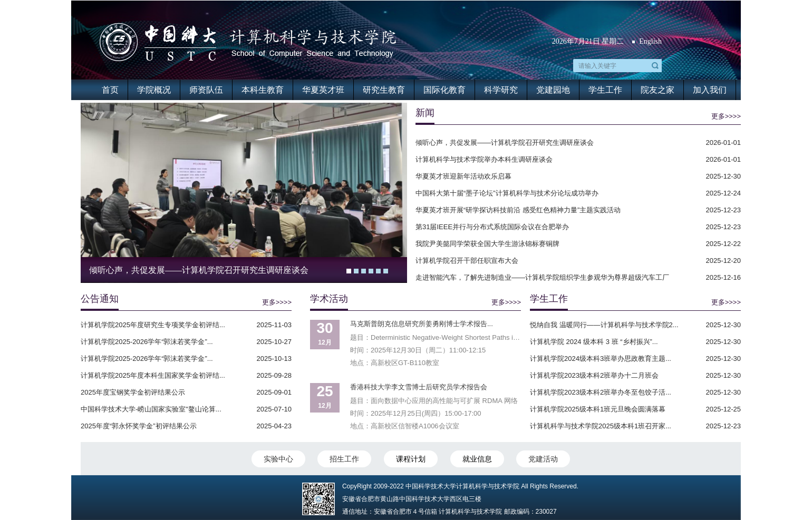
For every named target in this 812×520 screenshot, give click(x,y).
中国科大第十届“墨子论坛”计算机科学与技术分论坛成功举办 (507, 193)
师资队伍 (206, 90)
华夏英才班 (323, 90)
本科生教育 (263, 90)
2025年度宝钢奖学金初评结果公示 (133, 392)
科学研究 (501, 90)
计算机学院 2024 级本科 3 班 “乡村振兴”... (594, 342)
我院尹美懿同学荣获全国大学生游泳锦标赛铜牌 (487, 244)
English (650, 41)
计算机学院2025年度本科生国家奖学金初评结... (153, 375)
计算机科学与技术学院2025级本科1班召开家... (601, 426)
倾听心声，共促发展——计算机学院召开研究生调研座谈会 (199, 270)
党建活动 (543, 459)
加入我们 (710, 90)
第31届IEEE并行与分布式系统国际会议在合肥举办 (492, 227)
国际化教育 (444, 90)
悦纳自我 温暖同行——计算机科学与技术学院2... (604, 325)
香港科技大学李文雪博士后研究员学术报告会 (419, 387)
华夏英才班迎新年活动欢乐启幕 (463, 176)
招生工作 (344, 459)
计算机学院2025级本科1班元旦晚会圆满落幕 (598, 409)
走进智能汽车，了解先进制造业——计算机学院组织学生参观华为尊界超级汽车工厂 (542, 277)
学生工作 (605, 90)
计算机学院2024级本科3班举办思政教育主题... (601, 359)
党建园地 (553, 90)
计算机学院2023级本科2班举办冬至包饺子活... (601, 392)
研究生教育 (384, 90)
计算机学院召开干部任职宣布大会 (467, 261)
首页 (110, 90)
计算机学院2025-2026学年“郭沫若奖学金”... (147, 342)
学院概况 (154, 90)
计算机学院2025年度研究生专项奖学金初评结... (153, 325)
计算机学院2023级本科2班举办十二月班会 (594, 375)
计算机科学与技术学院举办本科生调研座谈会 (484, 159)
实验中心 (278, 459)
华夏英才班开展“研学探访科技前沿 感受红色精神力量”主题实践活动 (518, 210)
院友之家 (658, 90)
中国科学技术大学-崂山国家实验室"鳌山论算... (151, 409)
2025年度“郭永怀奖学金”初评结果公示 (139, 426)
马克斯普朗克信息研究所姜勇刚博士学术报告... (422, 324)
